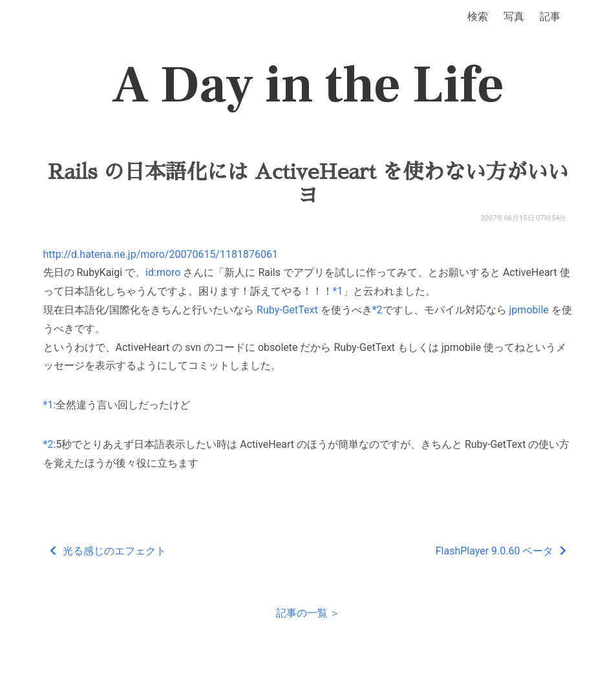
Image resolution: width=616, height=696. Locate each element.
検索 (478, 16)
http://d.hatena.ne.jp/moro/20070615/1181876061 (161, 254)
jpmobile (529, 310)
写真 (514, 16)
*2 (377, 310)
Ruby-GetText (287, 310)
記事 (550, 16)
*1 (338, 291)
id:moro (163, 272)
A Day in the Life (308, 85)
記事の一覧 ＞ (308, 613)
